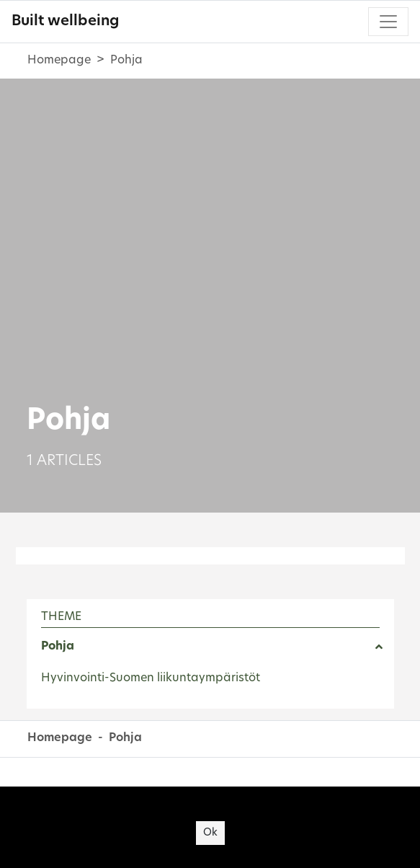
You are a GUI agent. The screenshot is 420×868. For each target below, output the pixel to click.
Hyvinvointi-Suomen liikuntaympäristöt (151, 678)
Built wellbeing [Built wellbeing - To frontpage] (65, 22)
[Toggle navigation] (388, 22)
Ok (210, 833)
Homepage (59, 61)
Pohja (58, 647)
